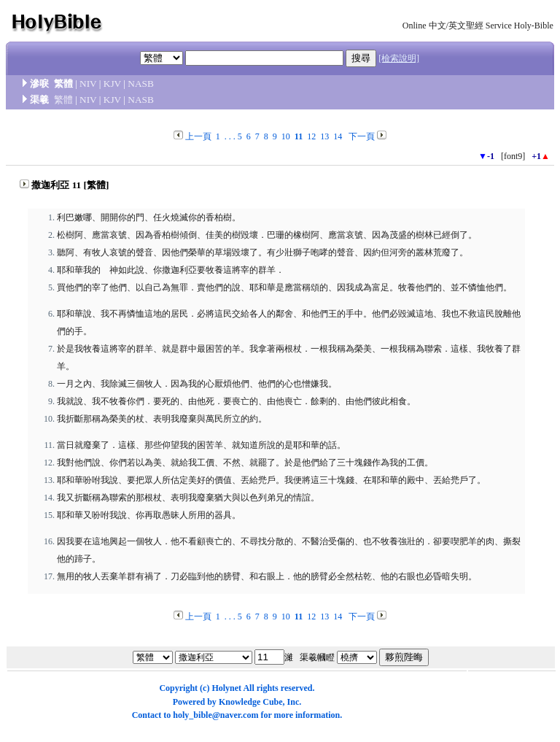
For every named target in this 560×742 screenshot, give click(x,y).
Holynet (226, 688)
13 (324, 136)
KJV (112, 84)
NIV (88, 84)
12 (311, 136)
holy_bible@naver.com (215, 715)
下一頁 (362, 136)
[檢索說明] (399, 58)
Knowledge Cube (251, 702)
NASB (141, 84)
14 (338, 136)
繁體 (63, 100)
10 (286, 136)
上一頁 (198, 136)
